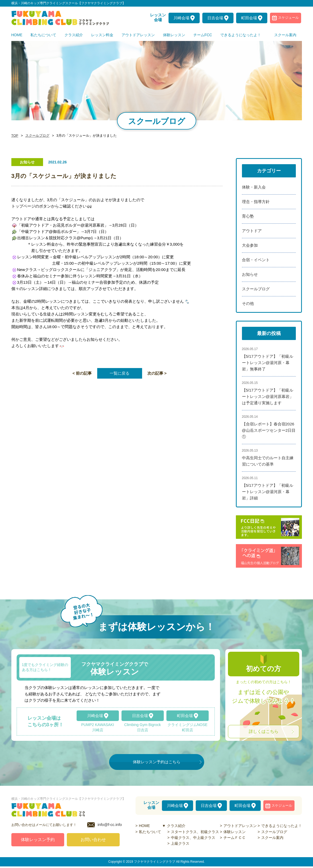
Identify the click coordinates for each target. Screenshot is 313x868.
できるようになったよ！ (282, 826)
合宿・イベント (256, 260)
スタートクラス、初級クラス (195, 832)
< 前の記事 (82, 373)
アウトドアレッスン (240, 826)
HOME (144, 826)
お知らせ (250, 274)
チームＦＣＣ (235, 838)
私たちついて (150, 832)
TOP (15, 136)
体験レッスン (235, 832)
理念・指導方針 (256, 202)
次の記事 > (157, 373)
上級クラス (180, 843)
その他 (248, 303)
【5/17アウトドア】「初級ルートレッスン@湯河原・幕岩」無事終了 (268, 363)
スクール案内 (272, 838)
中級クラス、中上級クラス (193, 838)
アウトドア (252, 231)
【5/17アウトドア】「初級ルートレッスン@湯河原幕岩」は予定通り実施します (268, 396)
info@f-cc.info (110, 826)
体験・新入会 (254, 187)
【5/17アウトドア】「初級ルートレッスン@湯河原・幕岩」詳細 (268, 492)
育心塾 (248, 216)
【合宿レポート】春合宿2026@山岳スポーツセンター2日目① (269, 430)
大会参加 (250, 245)
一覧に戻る (120, 373)
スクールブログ (36, 136)
